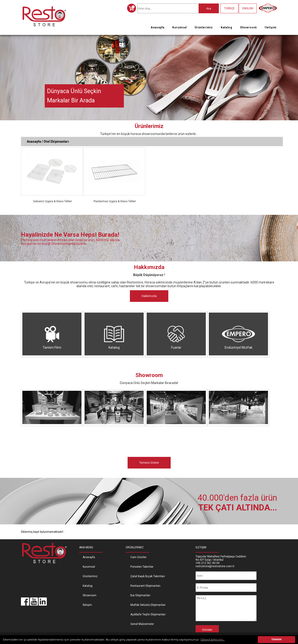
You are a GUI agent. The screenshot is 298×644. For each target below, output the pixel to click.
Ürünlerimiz (204, 27)
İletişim (271, 27)
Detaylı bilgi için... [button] (213, 639)
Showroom (248, 27)
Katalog (226, 27)
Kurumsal (179, 27)
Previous (4, 76)
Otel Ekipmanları (56, 142)
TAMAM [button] (276, 639)
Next (294, 76)
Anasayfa (157, 27)
